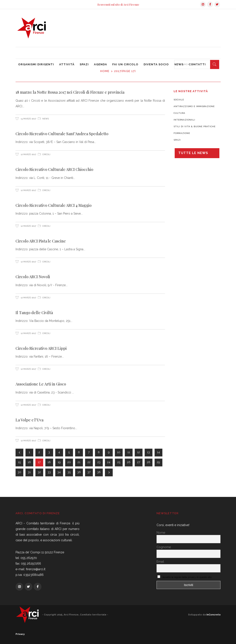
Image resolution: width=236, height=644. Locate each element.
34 (59, 472)
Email (160, 562)
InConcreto (214, 615)
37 (89, 472)
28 (149, 462)
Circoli (46, 154)
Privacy (20, 634)
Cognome (164, 547)
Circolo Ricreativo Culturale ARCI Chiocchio (54, 169)
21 (79, 462)
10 (119, 452)
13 (148, 452)
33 (49, 472)
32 (39, 472)
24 (109, 462)
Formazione (182, 133)
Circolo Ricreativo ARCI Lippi (41, 348)
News (46, 119)
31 (29, 472)
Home (105, 71)
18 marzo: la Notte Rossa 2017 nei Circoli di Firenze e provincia (70, 92)
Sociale (179, 100)
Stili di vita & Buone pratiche (195, 126)
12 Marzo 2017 (28, 154)
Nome (161, 533)
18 (49, 462)
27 (139, 462)
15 (19, 462)
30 (19, 472)
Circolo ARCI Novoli (33, 277)
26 (129, 462)
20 (69, 462)
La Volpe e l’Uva (29, 420)
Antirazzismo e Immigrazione (194, 106)
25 (119, 462)
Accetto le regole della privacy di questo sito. (187, 577)
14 (158, 452)
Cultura (179, 113)
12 (139, 452)
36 (79, 472)
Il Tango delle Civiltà (34, 313)
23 (99, 462)
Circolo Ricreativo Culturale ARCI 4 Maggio (54, 205)
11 (129, 452)
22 (89, 462)
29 (158, 462)
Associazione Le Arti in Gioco (41, 384)
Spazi (177, 140)
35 (69, 472)
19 (59, 462)
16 (29, 462)
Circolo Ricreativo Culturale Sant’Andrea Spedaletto (62, 134)
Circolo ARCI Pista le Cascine (41, 241)
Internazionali (184, 120)
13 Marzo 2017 (28, 119)
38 (99, 472)
